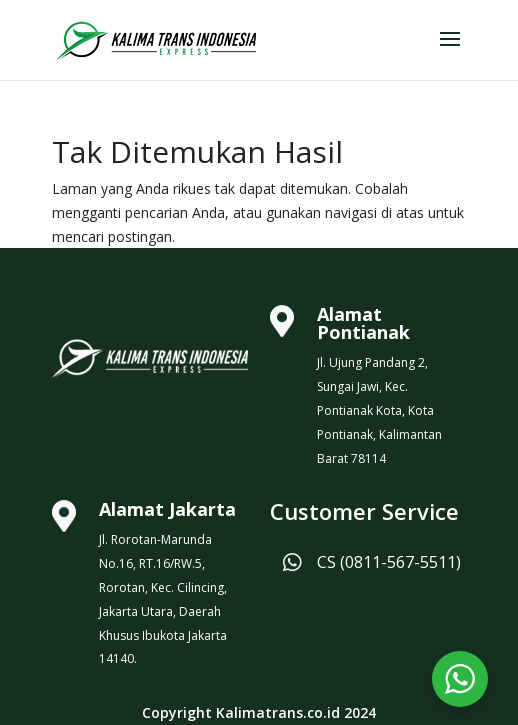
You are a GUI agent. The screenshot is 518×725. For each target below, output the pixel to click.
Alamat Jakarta (167, 509)
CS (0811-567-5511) (389, 562)
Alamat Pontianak (363, 323)
